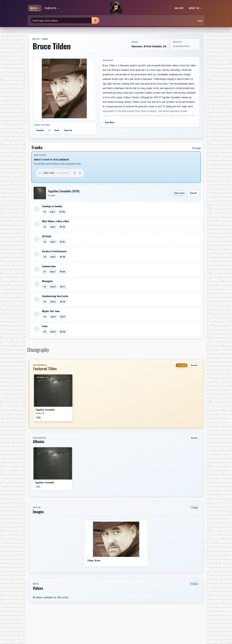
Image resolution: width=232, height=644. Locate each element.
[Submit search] (95, 20)
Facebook (40, 130)
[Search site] (61, 20)
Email (57, 130)
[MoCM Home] (116, 8)
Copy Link (68, 130)
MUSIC (35, 8)
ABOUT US (195, 8)
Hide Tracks (179, 193)
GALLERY (179, 8)
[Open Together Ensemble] (40, 193)
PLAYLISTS (51, 8)
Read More (110, 122)
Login (200, 20)
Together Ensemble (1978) (64, 191)
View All (193, 193)
